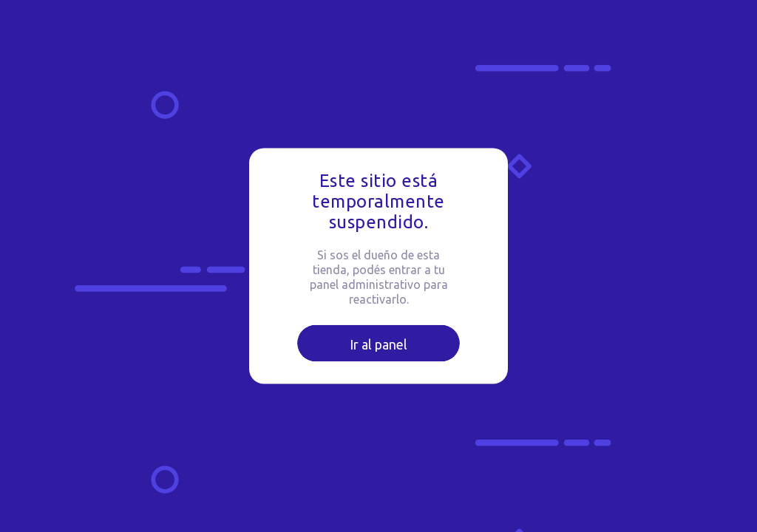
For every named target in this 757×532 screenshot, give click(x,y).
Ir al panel (378, 344)
